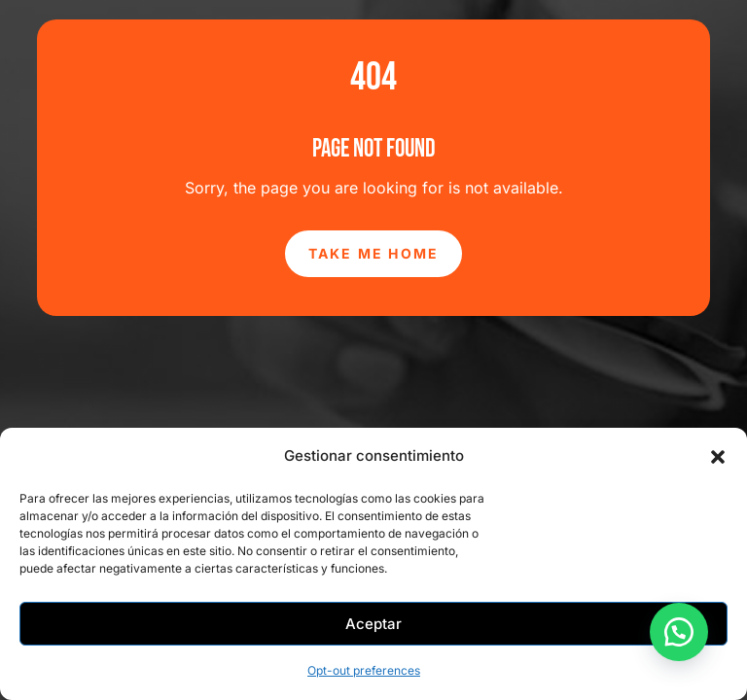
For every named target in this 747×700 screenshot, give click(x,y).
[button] (718, 457)
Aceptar (373, 624)
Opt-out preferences (364, 670)
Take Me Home (374, 253)
